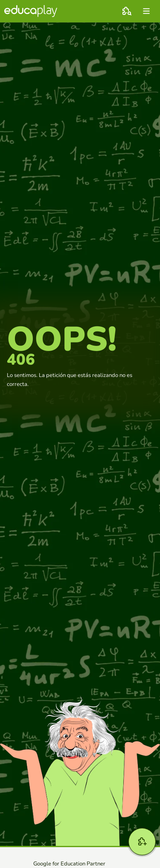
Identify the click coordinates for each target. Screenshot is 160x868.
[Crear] (142, 842)
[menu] (146, 11)
